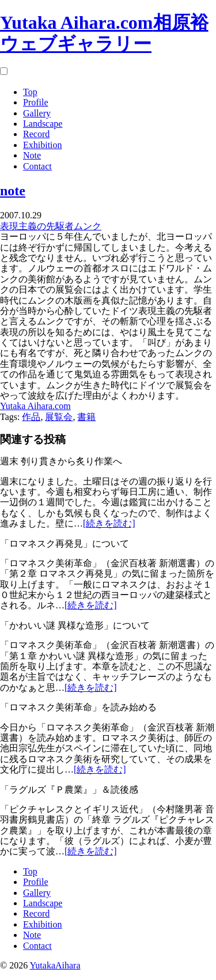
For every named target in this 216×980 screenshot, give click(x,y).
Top (30, 92)
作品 (31, 417)
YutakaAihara (55, 965)
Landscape (43, 124)
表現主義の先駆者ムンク (51, 226)
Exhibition (43, 145)
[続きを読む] (109, 523)
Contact (37, 166)
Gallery (37, 113)
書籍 (86, 417)
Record (36, 134)
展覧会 (59, 417)
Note (32, 155)
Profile (36, 102)
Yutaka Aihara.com (35, 406)
